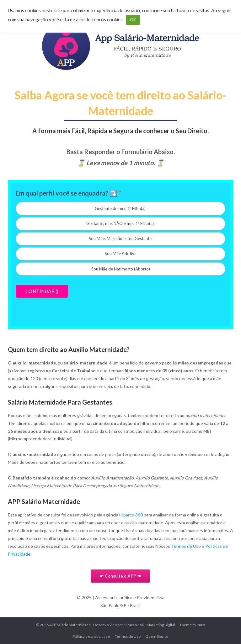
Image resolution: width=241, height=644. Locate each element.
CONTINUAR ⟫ (42, 291)
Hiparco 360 (131, 515)
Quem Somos (157, 636)
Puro (201, 625)
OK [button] (133, 20)
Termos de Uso (186, 546)
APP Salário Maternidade (70, 625)
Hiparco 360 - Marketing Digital (149, 625)
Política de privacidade (91, 636)
